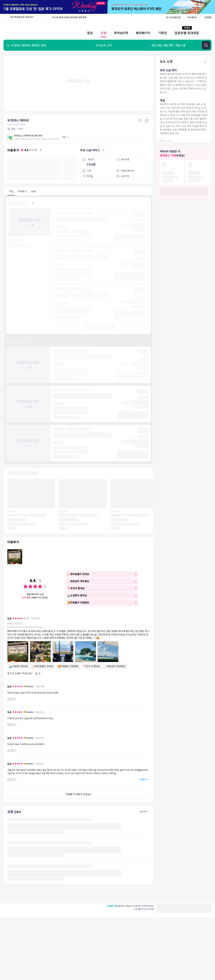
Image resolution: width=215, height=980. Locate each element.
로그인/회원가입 (173, 17)
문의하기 (144, 812)
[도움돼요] (38, 673)
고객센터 (208, 17)
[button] (78, 652)
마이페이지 (192, 17)
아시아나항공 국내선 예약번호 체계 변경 (69, 17)
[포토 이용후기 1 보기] (15, 557)
